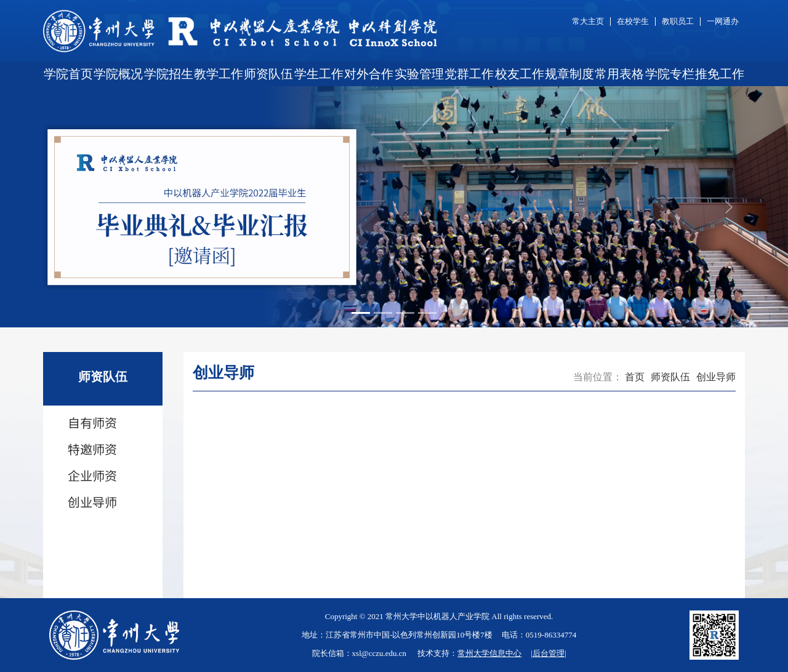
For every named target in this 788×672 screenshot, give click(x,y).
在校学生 (633, 22)
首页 (635, 377)
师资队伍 (268, 74)
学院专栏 (670, 74)
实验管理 (419, 74)
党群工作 (469, 74)
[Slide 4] (427, 313)
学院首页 (68, 74)
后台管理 (549, 653)
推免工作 (720, 74)
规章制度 (569, 74)
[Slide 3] (405, 313)
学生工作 (319, 74)
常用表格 (619, 74)
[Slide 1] (361, 313)
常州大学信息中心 (489, 653)
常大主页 (588, 22)
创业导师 (716, 377)
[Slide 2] (383, 313)
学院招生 (169, 74)
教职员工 (678, 22)
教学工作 (219, 74)
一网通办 (723, 22)
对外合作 (369, 74)
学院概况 (118, 74)
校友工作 (520, 74)
